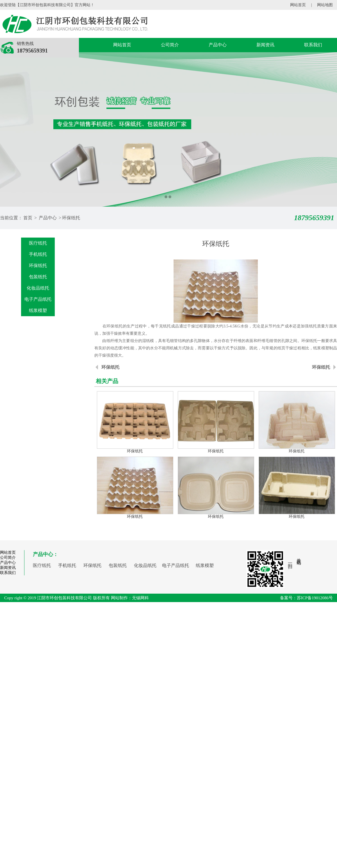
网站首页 (298, 5)
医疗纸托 (38, 243)
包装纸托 (38, 277)
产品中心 (218, 45)
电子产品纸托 (38, 299)
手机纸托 (38, 254)
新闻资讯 (265, 45)
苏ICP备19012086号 (315, 598)
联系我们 (313, 45)
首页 (28, 218)
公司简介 (170, 45)
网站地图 (325, 5)
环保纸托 (71, 218)
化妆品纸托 (38, 288)
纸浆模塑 (38, 310)
